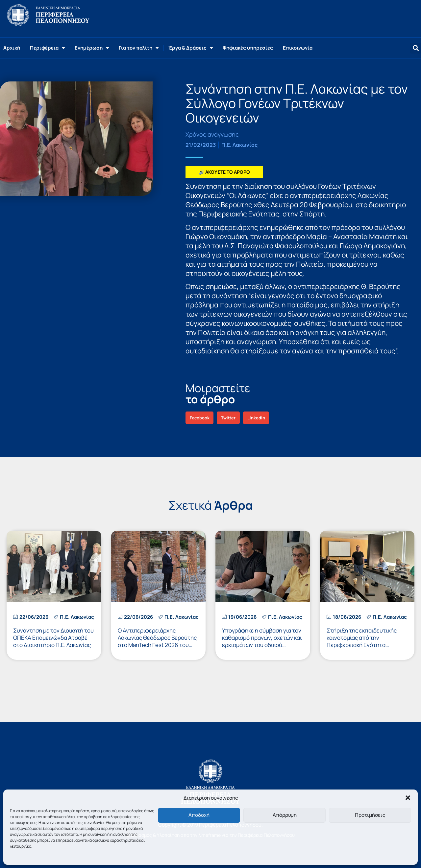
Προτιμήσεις (370, 815)
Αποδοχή (199, 815)
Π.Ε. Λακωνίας (239, 145)
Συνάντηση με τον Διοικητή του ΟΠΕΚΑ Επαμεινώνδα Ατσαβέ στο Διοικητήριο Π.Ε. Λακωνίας (53, 638)
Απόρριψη (285, 815)
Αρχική (12, 48)
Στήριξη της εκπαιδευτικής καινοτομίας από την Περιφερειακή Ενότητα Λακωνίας (362, 641)
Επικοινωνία (298, 48)
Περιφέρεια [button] (47, 48)
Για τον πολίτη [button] (139, 48)
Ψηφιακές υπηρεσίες (248, 48)
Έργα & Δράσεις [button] (191, 48)
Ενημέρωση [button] (92, 48)
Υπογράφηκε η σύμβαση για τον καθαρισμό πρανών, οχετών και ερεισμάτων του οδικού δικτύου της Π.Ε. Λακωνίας (262, 641)
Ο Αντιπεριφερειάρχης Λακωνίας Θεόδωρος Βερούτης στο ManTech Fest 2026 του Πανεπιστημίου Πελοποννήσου (157, 641)
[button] (408, 798)
